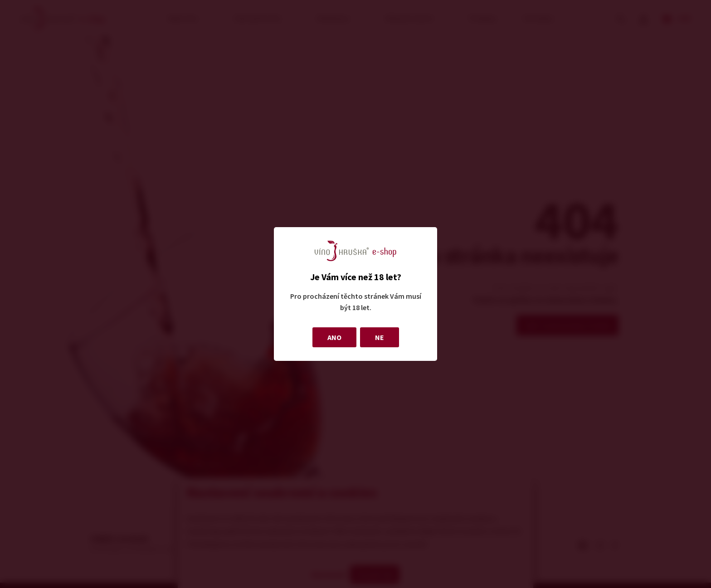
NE (380, 337)
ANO (334, 337)
